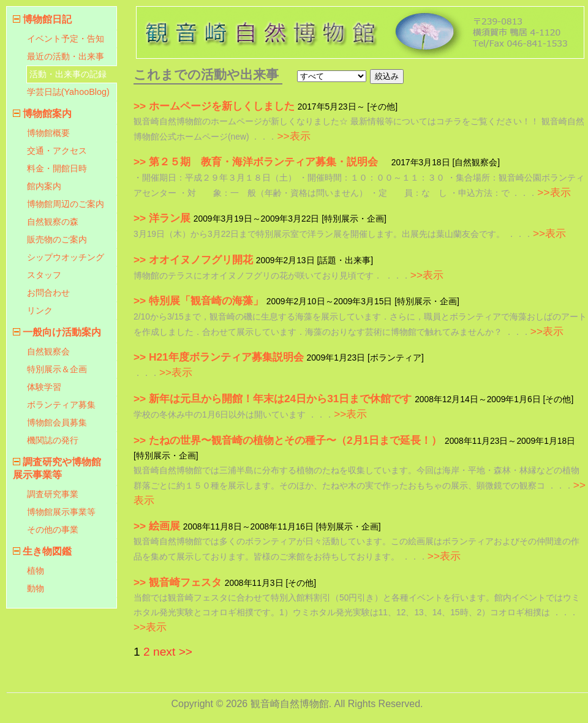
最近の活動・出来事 (66, 56)
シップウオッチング (66, 257)
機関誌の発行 (53, 440)
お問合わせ (48, 293)
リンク (40, 310)
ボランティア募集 (61, 405)
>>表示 (293, 136)
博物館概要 (48, 133)
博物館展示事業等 (61, 512)
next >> (173, 652)
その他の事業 (53, 530)
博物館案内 (47, 114)
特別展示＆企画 (57, 369)
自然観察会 (48, 351)
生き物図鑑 (47, 551)
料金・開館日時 (57, 168)
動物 (36, 588)
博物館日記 (47, 19)
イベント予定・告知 (66, 39)
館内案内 (44, 186)
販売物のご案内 (57, 239)
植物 (36, 571)
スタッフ (44, 275)
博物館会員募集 (57, 422)
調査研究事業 (53, 494)
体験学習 (44, 387)
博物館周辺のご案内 (66, 204)
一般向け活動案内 (62, 332)
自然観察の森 (53, 222)
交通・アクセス (57, 151)
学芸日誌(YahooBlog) (68, 92)
